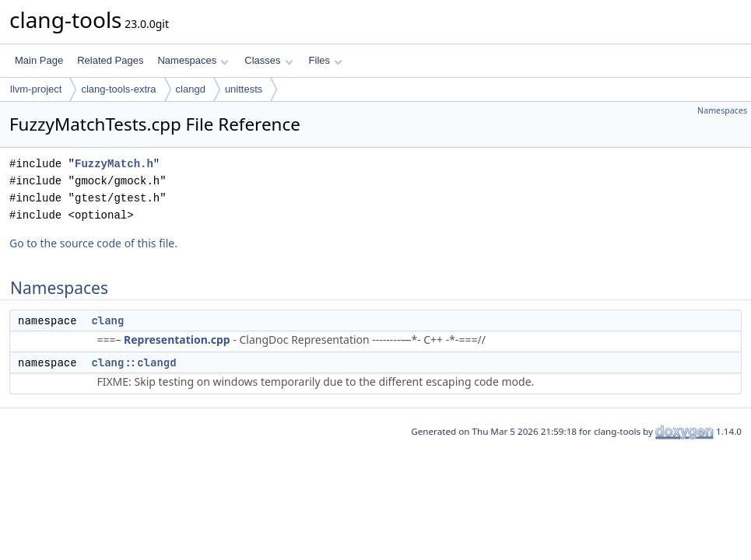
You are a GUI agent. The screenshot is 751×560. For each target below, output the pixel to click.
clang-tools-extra (118, 89)
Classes (268, 60)
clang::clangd (133, 362)
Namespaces (193, 60)
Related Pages (110, 60)
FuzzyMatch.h (114, 164)
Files (326, 60)
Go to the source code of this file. (93, 243)
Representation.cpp (177, 339)
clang (107, 320)
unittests (244, 89)
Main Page (39, 60)
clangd (191, 89)
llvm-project (36, 89)
